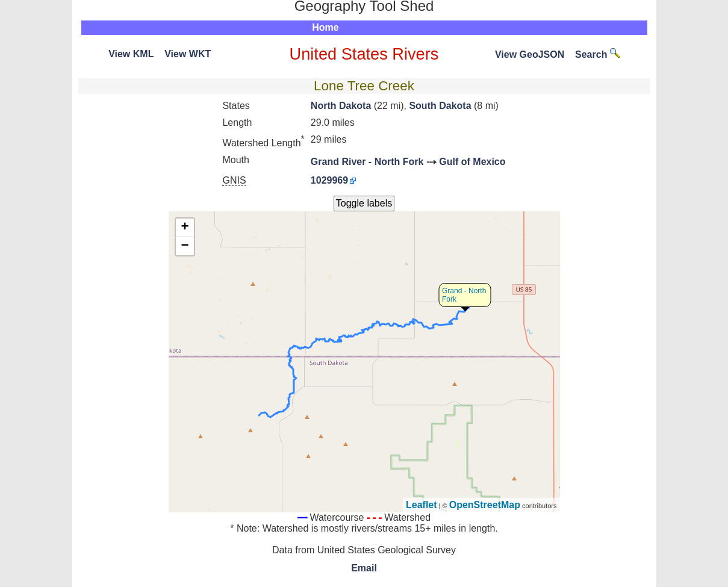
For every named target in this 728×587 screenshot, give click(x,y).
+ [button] (185, 228)
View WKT (188, 54)
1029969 (329, 180)
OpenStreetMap (485, 505)
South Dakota (440, 106)
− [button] (185, 246)
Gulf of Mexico (472, 162)
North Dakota (341, 106)
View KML (131, 54)
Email (364, 568)
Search (597, 54)
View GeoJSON (530, 54)
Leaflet (422, 505)
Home (325, 27)
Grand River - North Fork (367, 162)
